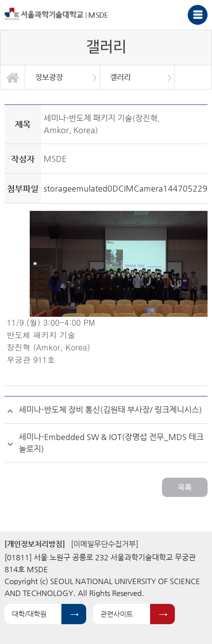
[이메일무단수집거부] (105, 544)
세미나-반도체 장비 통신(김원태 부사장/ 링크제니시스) (110, 410)
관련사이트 (117, 614)
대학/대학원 (29, 614)
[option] (63, 77)
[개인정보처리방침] (35, 544)
